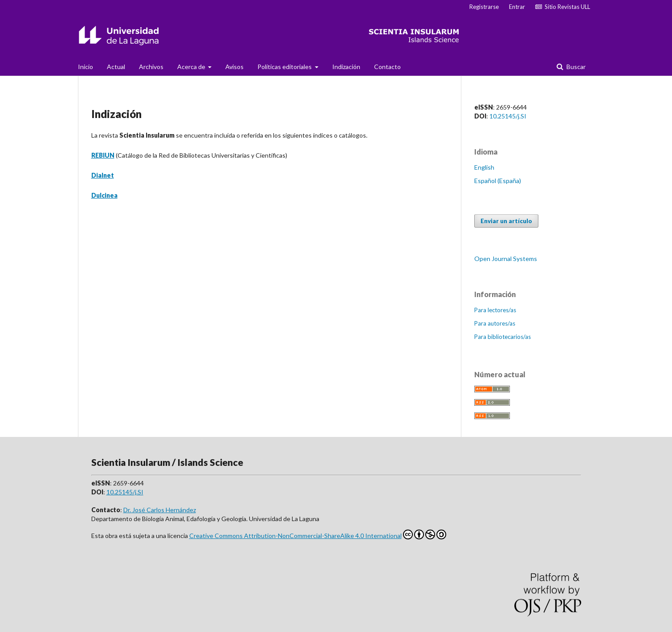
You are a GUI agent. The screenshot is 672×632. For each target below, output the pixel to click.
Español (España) (498, 181)
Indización (346, 67)
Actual (116, 67)
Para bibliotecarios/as (503, 337)
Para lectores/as (495, 310)
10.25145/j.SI (508, 116)
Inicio (86, 67)
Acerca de (192, 67)
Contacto (387, 67)
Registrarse (484, 7)
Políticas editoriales (285, 67)
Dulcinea (104, 195)
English (484, 167)
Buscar (575, 67)
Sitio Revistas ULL (563, 7)
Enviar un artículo (506, 221)
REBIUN (103, 155)
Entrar (517, 7)
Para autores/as (495, 323)
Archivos (151, 67)
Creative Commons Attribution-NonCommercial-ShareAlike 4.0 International (318, 534)
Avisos (234, 67)
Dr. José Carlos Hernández (160, 510)
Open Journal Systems (506, 259)
